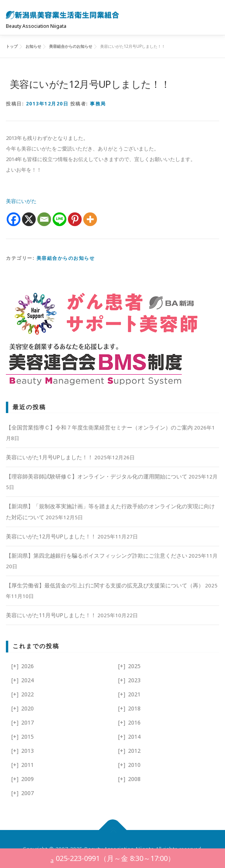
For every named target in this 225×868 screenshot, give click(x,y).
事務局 (98, 104)
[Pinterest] (75, 219)
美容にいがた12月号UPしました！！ (51, 536)
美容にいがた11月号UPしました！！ (51, 615)
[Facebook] (14, 219)
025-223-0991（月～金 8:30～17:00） (113, 859)
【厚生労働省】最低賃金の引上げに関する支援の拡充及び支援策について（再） (105, 585)
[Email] (44, 219)
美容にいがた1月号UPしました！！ (49, 457)
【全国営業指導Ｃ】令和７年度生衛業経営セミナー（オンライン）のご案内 (99, 427)
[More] (90, 219)
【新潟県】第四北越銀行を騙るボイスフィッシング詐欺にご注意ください (97, 555)
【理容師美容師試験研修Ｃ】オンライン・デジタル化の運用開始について (97, 476)
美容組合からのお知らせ (66, 258)
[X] (29, 219)
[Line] (59, 219)
